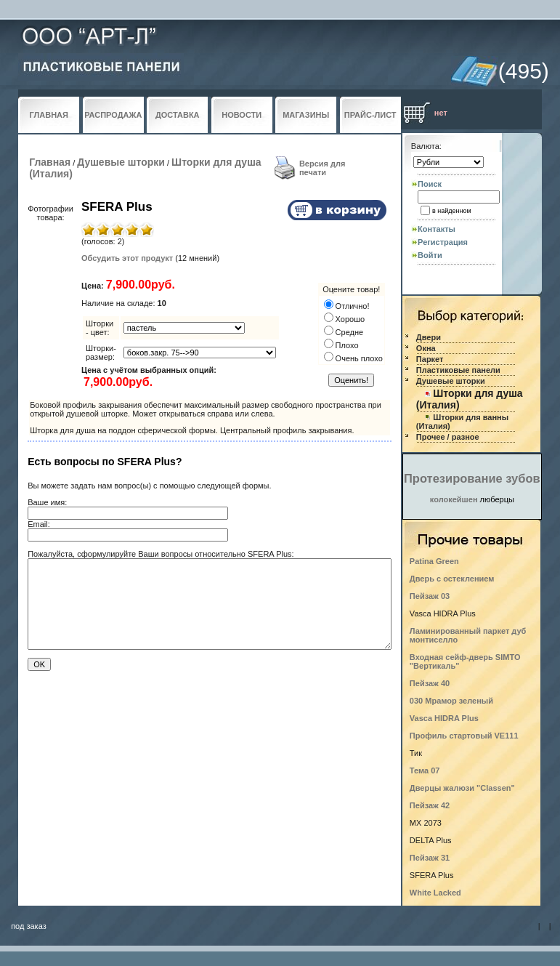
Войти (430, 255)
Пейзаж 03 (430, 596)
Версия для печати (322, 168)
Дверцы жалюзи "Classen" (462, 788)
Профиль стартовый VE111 (464, 736)
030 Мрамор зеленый (451, 701)
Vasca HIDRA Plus (444, 718)
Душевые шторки (121, 162)
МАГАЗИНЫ (306, 115)
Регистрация (443, 242)
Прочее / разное (448, 437)
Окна (426, 348)
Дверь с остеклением (452, 579)
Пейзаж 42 (430, 805)
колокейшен (454, 499)
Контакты (437, 229)
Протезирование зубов (472, 478)
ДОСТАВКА (178, 115)
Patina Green (434, 561)
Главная (50, 162)
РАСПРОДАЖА (113, 115)
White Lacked (435, 893)
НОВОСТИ (242, 115)
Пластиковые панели (458, 370)
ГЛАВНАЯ (49, 115)
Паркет (430, 359)
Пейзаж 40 (430, 683)
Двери (429, 337)
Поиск (430, 184)
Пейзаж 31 (430, 858)
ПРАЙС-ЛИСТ (370, 115)
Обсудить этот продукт (127, 258)
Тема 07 (425, 770)
